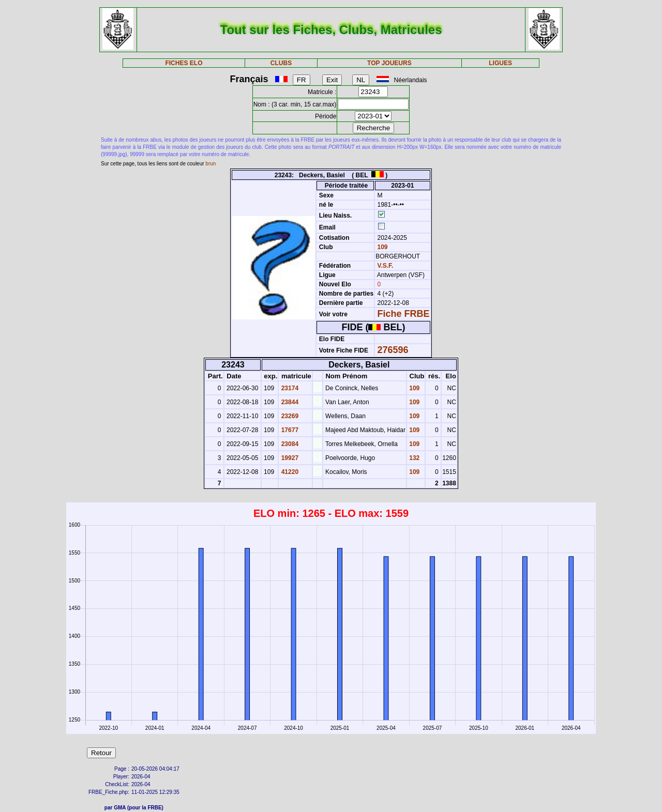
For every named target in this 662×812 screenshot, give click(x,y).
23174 (289, 388)
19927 (289, 458)
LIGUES (500, 63)
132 (413, 458)
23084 (289, 444)
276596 (393, 350)
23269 (289, 416)
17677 (289, 430)
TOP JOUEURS (389, 63)
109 (381, 247)
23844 (289, 402)
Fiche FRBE (404, 314)
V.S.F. (386, 266)
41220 (289, 472)
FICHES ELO (184, 63)
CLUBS (281, 63)
